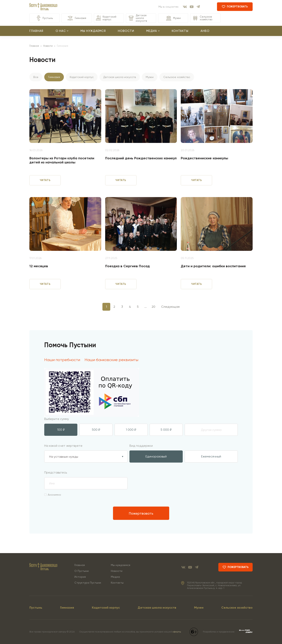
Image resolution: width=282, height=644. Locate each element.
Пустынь (44, 18)
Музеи (173, 18)
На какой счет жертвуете (63, 446)
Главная (36, 31)
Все (36, 77)
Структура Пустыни (88, 583)
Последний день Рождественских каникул (141, 158)
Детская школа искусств (137, 18)
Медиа (115, 577)
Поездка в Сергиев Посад (127, 266)
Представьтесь (56, 472)
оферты (177, 632)
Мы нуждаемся (93, 31)
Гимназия (77, 18)
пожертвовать (235, 7)
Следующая (170, 307)
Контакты (180, 31)
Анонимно (53, 495)
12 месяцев (39, 266)
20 (153, 307)
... (146, 307)
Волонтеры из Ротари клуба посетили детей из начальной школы (62, 160)
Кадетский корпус (106, 18)
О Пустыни (82, 571)
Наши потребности (62, 360)
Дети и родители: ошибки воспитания (213, 266)
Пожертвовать (141, 513)
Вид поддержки (141, 446)
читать (45, 180)
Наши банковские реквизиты (111, 360)
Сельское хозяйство (202, 18)
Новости (126, 31)
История (80, 577)
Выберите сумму (57, 419)
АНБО (205, 31)
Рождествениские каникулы (204, 158)
